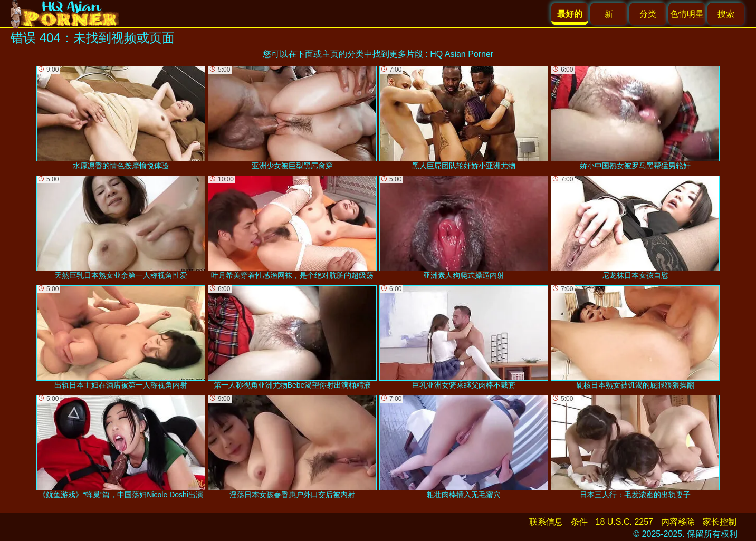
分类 (648, 14)
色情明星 (687, 14)
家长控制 (720, 522)
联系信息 (546, 522)
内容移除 (678, 522)
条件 (579, 522)
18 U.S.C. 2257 (624, 522)
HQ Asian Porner (462, 54)
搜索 (726, 14)
